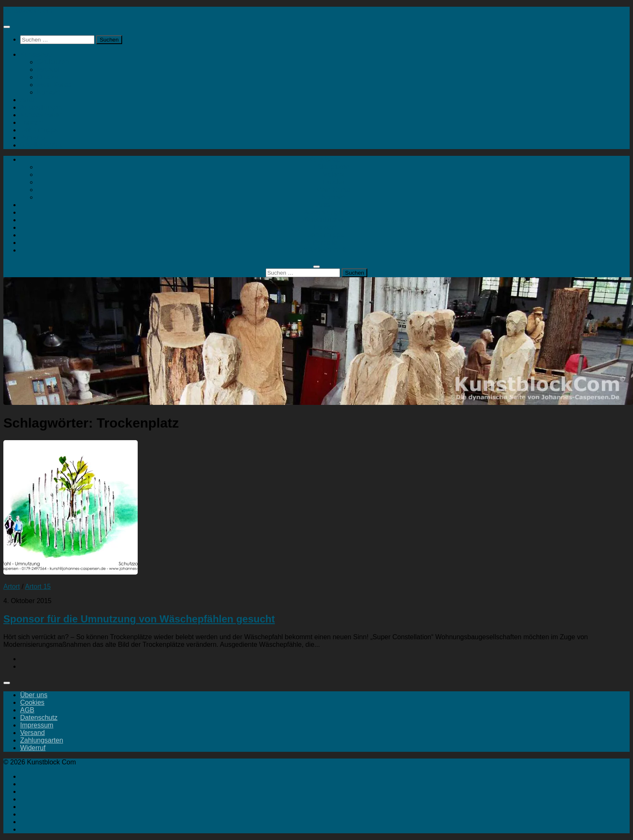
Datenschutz (39, 718)
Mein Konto (54, 85)
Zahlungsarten (42, 740)
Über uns (34, 695)
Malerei (48, 70)
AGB (27, 710)
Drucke (48, 77)
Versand (33, 733)
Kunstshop (36, 54)
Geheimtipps (39, 130)
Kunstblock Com (28, 10)
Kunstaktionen (41, 115)
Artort (28, 100)
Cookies (32, 702)
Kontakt (48, 92)
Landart (31, 122)
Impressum (37, 725)
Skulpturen (53, 62)
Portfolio (33, 138)
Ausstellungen (41, 107)
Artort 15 (38, 587)
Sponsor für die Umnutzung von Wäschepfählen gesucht (139, 619)
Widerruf (33, 748)
